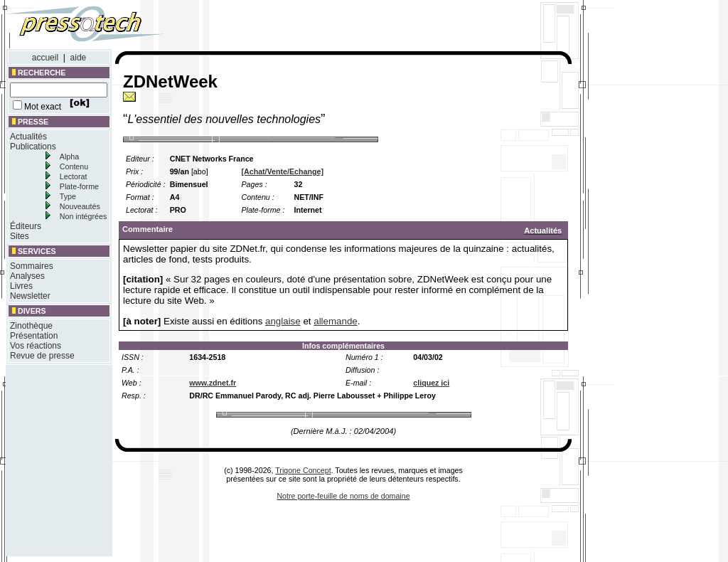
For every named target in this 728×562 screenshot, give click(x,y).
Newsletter (30, 296)
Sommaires (32, 266)
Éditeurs (26, 226)
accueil (45, 58)
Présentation (34, 336)
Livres (21, 286)
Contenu (74, 166)
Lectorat (74, 176)
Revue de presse (42, 356)
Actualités (28, 137)
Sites (20, 236)
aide (79, 58)
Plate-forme (79, 186)
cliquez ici (431, 383)
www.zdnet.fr (213, 383)
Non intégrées (83, 216)
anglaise (283, 321)
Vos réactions (36, 346)
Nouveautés (80, 206)
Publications (33, 147)
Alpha (69, 157)
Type (68, 196)
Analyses (27, 276)
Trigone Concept (303, 470)
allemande (336, 321)
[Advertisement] (382, 27)
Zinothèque (31, 326)
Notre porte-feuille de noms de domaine (343, 496)
